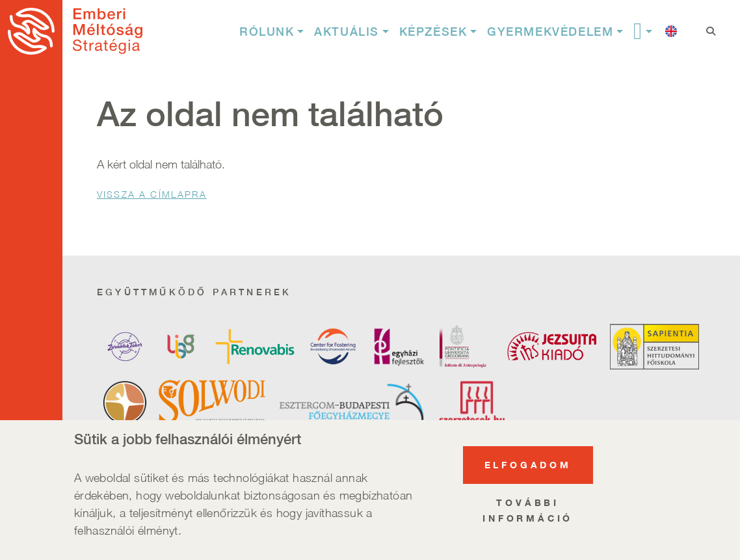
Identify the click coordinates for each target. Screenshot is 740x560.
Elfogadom (528, 467)
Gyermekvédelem (550, 32)
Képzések (433, 32)
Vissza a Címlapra (152, 194)
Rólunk (267, 32)
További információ (528, 512)
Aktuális (347, 32)
